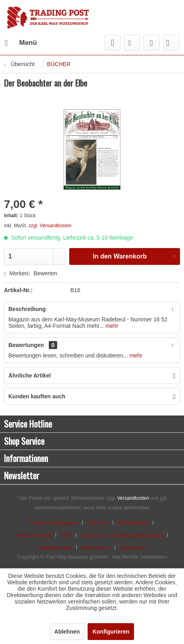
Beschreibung (27, 309)
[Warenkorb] (171, 43)
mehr (111, 326)
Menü (21, 41)
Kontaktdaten (133, 523)
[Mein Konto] (152, 43)
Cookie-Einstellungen (54, 523)
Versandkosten (133, 498)
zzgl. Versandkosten (50, 226)
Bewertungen (26, 345)
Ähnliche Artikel (30, 375)
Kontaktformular (33, 535)
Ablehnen (67, 632)
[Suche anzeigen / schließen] (112, 43)
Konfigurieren (111, 632)
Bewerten (43, 273)
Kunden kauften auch (37, 396)
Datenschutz (96, 548)
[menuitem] (20, 43)
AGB (66, 535)
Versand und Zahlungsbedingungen (122, 535)
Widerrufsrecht (55, 548)
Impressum (133, 548)
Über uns (98, 523)
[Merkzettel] (132, 43)
